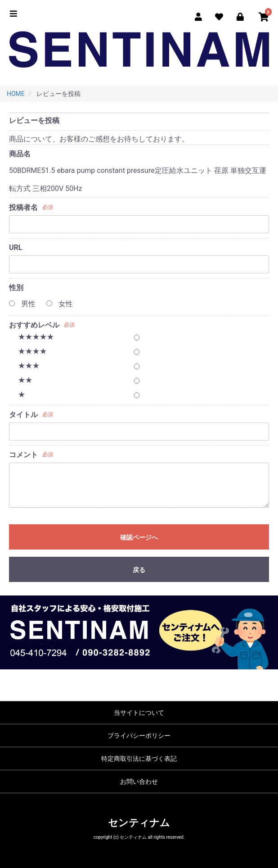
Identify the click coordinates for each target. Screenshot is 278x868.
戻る (139, 570)
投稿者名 (23, 207)
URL (16, 248)
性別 (16, 288)
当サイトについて (139, 713)
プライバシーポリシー (139, 736)
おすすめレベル (34, 325)
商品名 (20, 154)
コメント (23, 455)
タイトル (23, 415)
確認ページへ (139, 537)
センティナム (139, 823)
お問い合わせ (139, 782)
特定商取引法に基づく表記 (139, 759)
